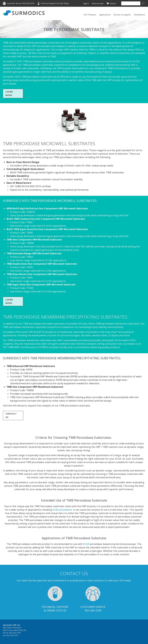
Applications (105, 15)
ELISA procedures (62, 510)
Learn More (9, 93)
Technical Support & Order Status (55, 3)
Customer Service (93, 607)
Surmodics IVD (25, 13)
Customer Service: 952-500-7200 (21, 3)
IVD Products (90, 15)
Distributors (139, 15)
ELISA (27, 46)
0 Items (111, 3)
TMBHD (31, 212)
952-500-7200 (93, 610)
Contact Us (11, 415)
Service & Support (122, 15)
